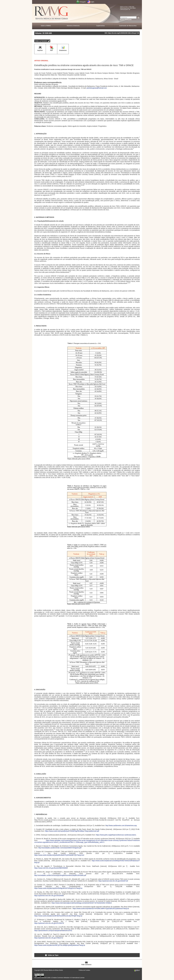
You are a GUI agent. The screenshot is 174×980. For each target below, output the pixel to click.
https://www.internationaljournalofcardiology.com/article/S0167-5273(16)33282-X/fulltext (82, 903)
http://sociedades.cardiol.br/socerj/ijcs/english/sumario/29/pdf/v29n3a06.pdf (60, 875)
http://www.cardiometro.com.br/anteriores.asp (121, 825)
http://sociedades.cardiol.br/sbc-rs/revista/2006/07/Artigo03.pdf (60, 848)
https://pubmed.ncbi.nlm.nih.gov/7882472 (48, 938)
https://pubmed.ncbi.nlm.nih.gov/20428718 (113, 881)
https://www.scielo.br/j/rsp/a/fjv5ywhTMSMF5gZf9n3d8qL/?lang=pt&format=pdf (72, 831)
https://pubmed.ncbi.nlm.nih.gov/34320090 (49, 896)
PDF (51, 50)
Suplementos (101, 26)
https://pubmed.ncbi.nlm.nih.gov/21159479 (49, 923)
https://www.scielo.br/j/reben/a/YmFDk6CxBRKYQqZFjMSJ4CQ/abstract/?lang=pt (101, 908)
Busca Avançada (126, 20)
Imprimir (40, 50)
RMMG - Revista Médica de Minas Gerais (51, 13)
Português (83, 2)
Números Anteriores (73, 26)
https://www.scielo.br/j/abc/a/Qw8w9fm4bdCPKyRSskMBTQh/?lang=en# (59, 855)
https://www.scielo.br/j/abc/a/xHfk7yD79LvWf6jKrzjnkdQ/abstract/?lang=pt (60, 945)
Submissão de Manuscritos (128, 26)
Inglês (92, 2)
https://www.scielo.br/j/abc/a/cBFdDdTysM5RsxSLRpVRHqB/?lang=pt (58, 916)
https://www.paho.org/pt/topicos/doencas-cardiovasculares (116, 835)
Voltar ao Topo (53, 955)
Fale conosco (86, 965)
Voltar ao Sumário (41, 41)
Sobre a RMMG (46, 26)
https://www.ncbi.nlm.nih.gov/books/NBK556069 (51, 868)
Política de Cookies (84, 970)
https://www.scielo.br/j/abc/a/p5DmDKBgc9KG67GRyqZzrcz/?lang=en (58, 888)
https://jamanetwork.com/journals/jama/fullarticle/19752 (53, 930)
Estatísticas (63, 50)
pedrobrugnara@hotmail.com (97, 88)
